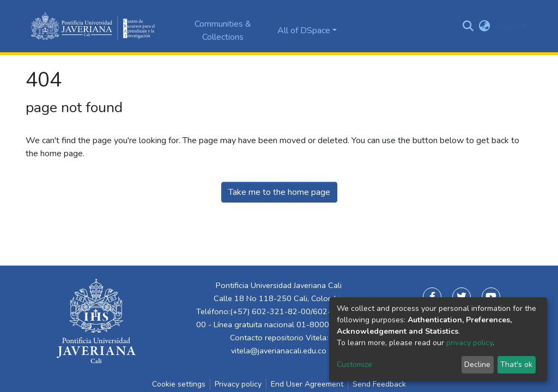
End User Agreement (307, 384)
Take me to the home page (279, 192)
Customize (354, 365)
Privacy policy (238, 384)
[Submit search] (468, 26)
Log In (508, 26)
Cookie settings (179, 384)
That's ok (516, 365)
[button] (485, 26)
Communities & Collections (223, 30)
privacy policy (469, 343)
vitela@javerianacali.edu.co (279, 351)
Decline (477, 365)
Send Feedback (379, 384)
